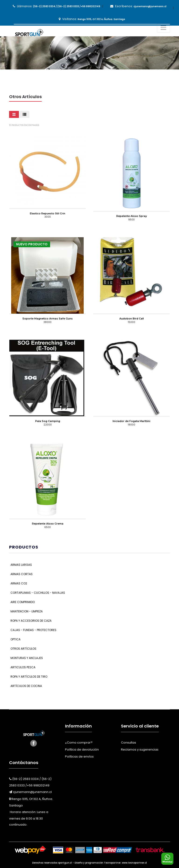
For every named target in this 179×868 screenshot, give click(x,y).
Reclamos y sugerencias (140, 750)
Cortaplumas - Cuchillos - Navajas (38, 593)
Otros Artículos (23, 649)
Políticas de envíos (79, 756)
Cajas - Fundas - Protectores (33, 630)
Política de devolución (82, 750)
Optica (15, 639)
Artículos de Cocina (26, 686)
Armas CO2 (19, 583)
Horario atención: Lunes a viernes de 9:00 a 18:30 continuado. (29, 818)
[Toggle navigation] (163, 28)
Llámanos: (57, 6)
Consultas (129, 743)
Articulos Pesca (23, 667)
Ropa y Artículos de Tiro (29, 677)
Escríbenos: (138, 6)
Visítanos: (92, 19)
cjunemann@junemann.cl (30, 792)
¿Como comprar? (79, 743)
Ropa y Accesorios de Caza (31, 621)
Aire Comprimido (23, 602)
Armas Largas (21, 565)
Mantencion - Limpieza (27, 611)
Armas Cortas (22, 574)
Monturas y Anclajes (27, 658)
